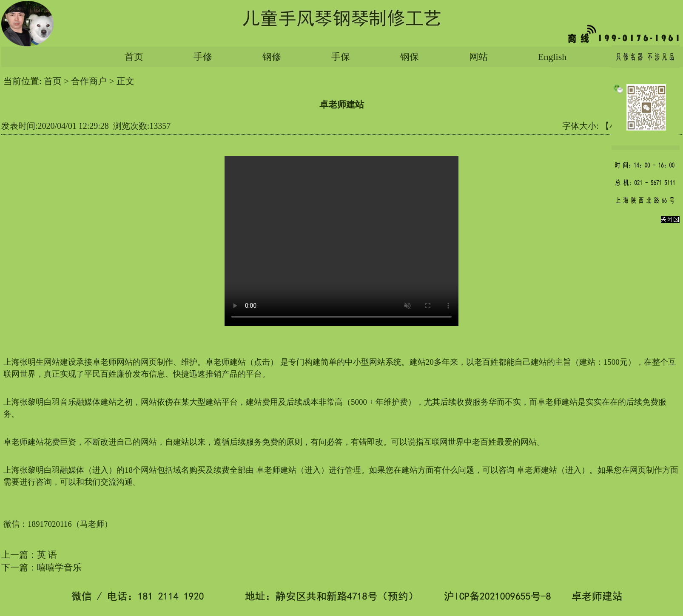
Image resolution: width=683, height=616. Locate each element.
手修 (203, 57)
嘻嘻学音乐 (59, 568)
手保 (341, 57)
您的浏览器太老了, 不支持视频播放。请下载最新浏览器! (341, 241)
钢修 (272, 57)
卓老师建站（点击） (242, 362)
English (552, 57)
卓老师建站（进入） (292, 470)
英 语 (47, 555)
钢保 (410, 57)
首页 (134, 57)
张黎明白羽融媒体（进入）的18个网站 (88, 470)
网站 (478, 57)
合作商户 (89, 81)
